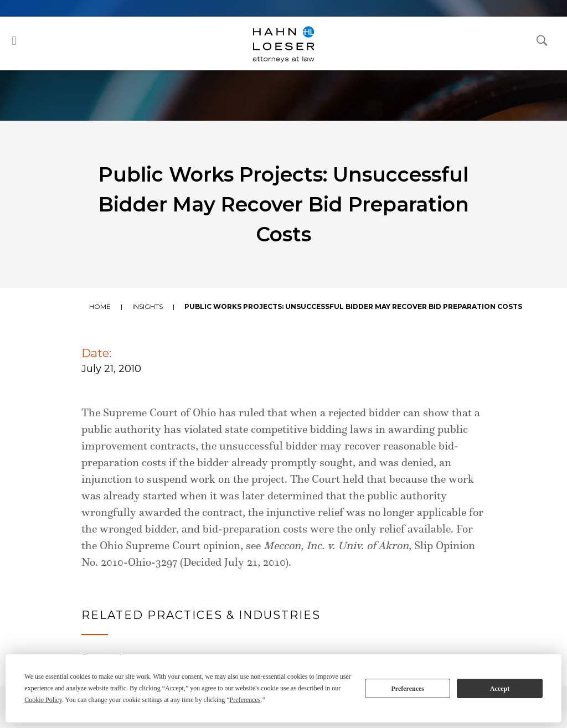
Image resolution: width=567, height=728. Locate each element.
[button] (14, 41)
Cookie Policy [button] (43, 700)
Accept (500, 689)
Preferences (408, 689)
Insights (148, 306)
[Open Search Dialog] (542, 40)
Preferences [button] (245, 700)
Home (100, 306)
